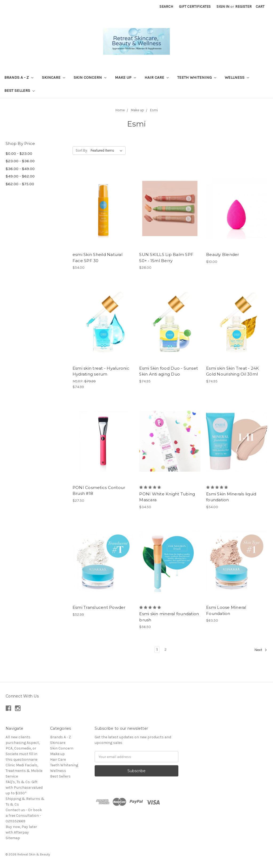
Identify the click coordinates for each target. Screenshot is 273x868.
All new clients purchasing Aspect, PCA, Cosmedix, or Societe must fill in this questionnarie (23, 748)
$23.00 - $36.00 (20, 161)
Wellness (237, 77)
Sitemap (13, 838)
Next (261, 650)
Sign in (223, 7)
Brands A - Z (19, 77)
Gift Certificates (195, 7)
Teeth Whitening (197, 77)
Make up (125, 77)
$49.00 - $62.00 (20, 176)
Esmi (154, 110)
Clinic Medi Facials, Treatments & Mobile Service (24, 771)
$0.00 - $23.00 (19, 153)
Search (166, 7)
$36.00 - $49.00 (20, 169)
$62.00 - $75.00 (20, 184)
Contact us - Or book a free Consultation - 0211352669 (24, 816)
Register (243, 7)
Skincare (53, 77)
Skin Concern (90, 77)
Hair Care (157, 77)
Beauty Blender (223, 255)
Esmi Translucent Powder (99, 607)
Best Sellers (19, 90)
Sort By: (82, 150)
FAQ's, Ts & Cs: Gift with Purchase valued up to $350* (24, 788)
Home (120, 110)
